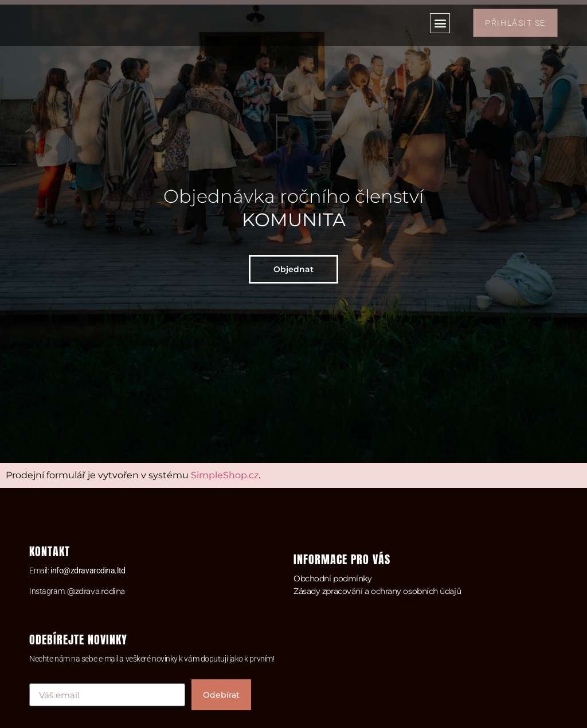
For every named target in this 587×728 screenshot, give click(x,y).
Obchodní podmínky (332, 579)
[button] (440, 23)
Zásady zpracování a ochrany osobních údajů (377, 591)
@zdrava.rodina (96, 591)
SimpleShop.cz (225, 475)
